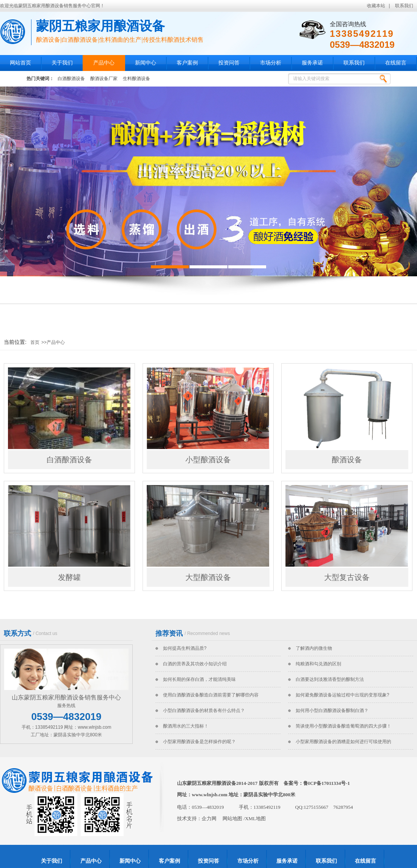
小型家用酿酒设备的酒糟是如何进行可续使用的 (343, 742)
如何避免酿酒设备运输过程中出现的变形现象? (343, 695)
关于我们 (62, 63)
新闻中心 (146, 63)
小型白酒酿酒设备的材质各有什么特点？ (204, 710)
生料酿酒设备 (136, 79)
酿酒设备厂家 (104, 79)
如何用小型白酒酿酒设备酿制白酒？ (332, 710)
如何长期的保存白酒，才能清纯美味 (199, 679)
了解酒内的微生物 (314, 648)
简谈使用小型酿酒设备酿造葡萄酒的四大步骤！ (343, 726)
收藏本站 (376, 6)
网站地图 (232, 818)
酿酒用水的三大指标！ (186, 726)
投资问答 (229, 63)
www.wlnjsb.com (210, 795)
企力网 (209, 818)
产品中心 (104, 63)
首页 (35, 342)
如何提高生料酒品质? (185, 648)
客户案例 (187, 63)
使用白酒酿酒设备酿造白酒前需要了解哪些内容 (211, 695)
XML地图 (255, 818)
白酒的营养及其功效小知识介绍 (195, 664)
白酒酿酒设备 (71, 79)
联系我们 (404, 6)
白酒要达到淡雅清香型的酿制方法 (330, 679)
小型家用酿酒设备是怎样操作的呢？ (199, 742)
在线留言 (396, 63)
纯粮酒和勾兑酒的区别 (318, 664)
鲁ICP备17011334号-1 (327, 783)
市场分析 (271, 63)
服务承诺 (312, 63)
